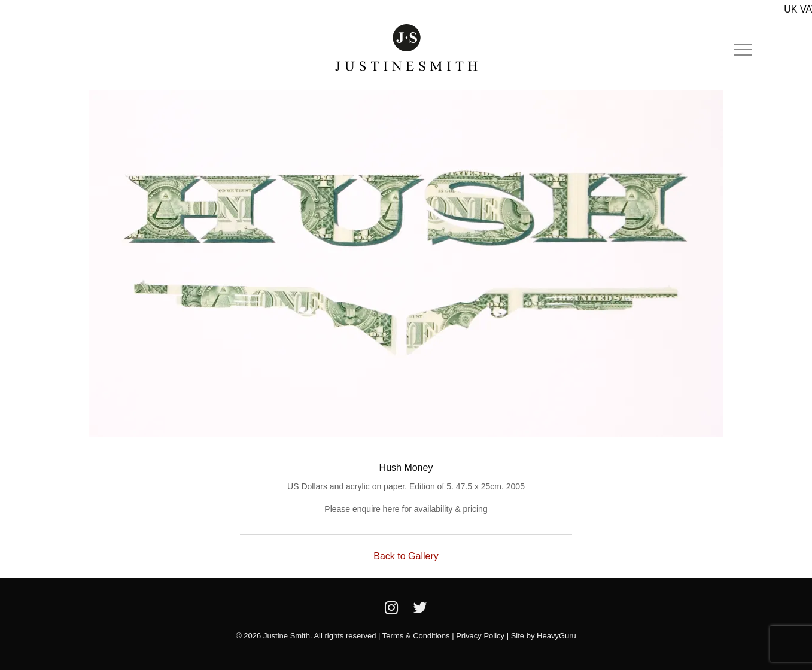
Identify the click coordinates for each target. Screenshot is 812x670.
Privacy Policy (480, 636)
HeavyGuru (556, 636)
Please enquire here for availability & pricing (406, 509)
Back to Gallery (406, 556)
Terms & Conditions (416, 636)
